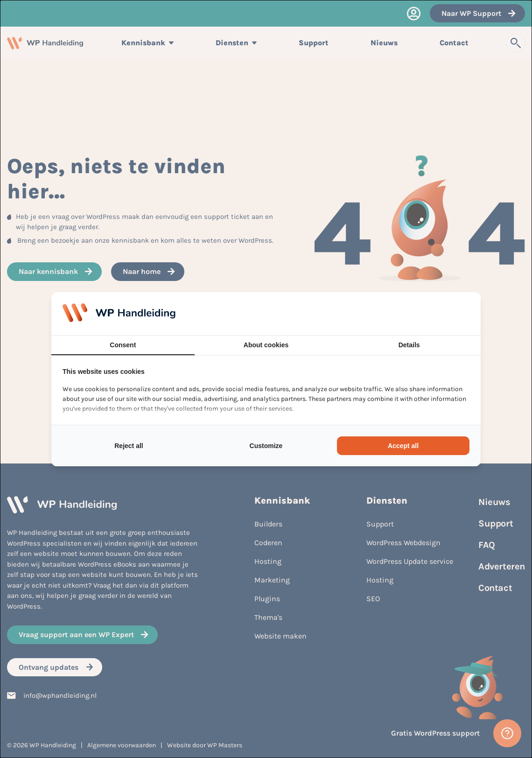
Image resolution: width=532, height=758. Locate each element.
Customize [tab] (266, 446)
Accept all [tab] (403, 446)
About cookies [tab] (266, 345)
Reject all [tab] (129, 446)
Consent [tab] (123, 345)
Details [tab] (409, 345)
